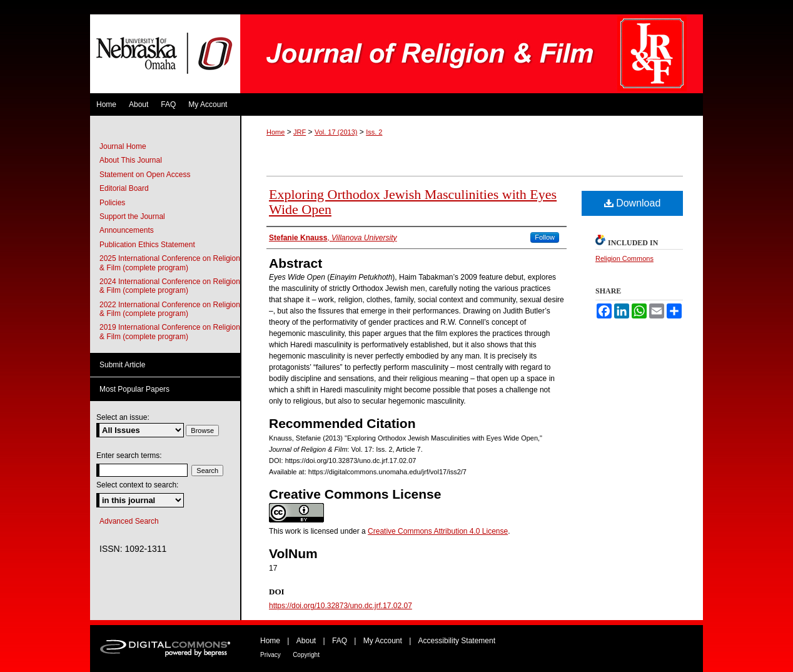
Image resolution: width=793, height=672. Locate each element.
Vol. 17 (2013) (336, 132)
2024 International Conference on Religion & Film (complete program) (170, 286)
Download (633, 203)
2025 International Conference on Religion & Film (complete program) (170, 263)
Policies (112, 203)
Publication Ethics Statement (147, 245)
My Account (383, 641)
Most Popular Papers (134, 389)
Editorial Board (124, 188)
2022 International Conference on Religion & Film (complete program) (170, 309)
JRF (300, 132)
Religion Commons (624, 258)
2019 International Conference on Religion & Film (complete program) (170, 332)
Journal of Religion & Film (472, 54)
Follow (545, 237)
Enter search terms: (129, 456)
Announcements (127, 230)
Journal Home (123, 146)
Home (275, 132)
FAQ (340, 641)
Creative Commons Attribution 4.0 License (438, 531)
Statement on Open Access (145, 175)
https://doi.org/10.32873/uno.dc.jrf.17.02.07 (341, 606)
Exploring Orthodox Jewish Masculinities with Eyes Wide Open (413, 202)
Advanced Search (129, 521)
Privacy (270, 655)
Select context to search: (137, 485)
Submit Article (122, 365)
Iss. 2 (374, 132)
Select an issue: (123, 417)
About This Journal (131, 160)
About (306, 641)
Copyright (306, 655)
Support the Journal (132, 216)
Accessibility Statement (457, 641)
